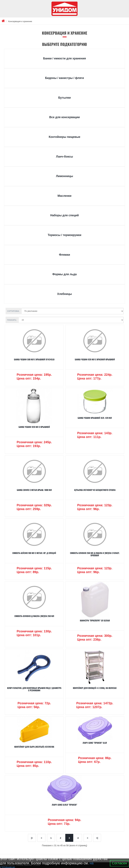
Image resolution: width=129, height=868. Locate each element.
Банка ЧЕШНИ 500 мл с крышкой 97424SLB (34, 359)
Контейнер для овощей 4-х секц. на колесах (95, 688)
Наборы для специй (65, 215)
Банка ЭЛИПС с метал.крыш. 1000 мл (34, 490)
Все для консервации (64, 117)
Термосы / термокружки (64, 235)
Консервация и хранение (20, 21)
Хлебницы (64, 294)
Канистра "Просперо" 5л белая (95, 620)
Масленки (64, 196)
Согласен (119, 863)
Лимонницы (64, 176)
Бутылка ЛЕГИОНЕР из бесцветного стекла (95, 490)
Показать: (12, 320)
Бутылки (65, 98)
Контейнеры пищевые (65, 137)
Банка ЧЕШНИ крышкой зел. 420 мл (95, 418)
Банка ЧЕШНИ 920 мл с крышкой (34, 427)
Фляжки (64, 255)
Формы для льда (64, 274)
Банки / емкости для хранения (64, 58)
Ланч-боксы (65, 157)
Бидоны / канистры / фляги (65, 78)
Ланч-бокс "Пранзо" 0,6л (95, 743)
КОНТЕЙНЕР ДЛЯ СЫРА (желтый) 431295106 (34, 747)
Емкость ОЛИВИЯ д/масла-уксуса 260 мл (34, 616)
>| (97, 838)
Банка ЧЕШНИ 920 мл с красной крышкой (95, 359)
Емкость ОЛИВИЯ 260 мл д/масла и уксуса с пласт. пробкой (95, 554)
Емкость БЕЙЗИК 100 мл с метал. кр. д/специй (34, 553)
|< (32, 838)
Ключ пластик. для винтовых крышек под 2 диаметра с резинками (34, 689)
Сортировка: (13, 311)
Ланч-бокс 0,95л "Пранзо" (64, 805)
